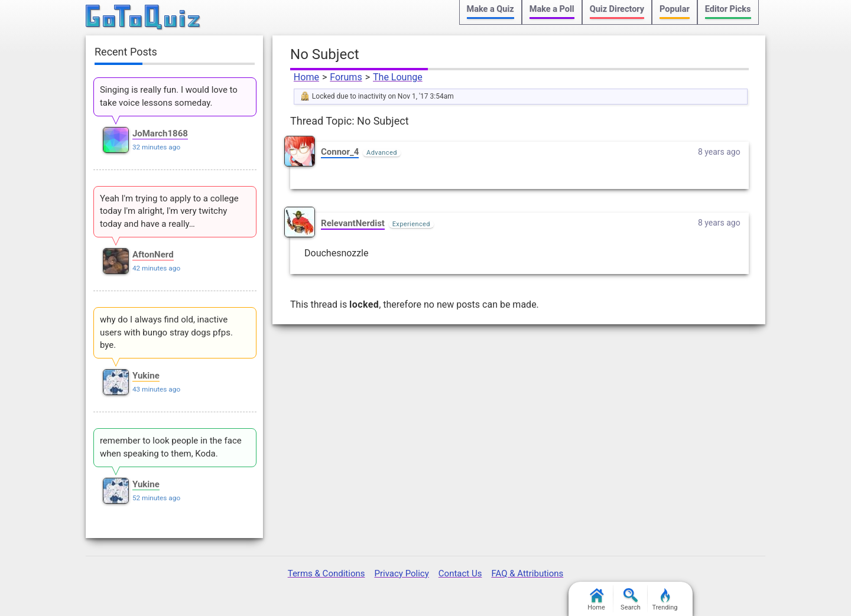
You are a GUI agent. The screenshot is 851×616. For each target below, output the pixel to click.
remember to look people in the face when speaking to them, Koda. (171, 447)
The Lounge (398, 77)
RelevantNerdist (353, 223)
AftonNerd (153, 255)
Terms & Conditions (327, 573)
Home (306, 77)
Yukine (146, 376)
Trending (665, 600)
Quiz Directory (617, 9)
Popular (675, 9)
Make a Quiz (491, 9)
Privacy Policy (401, 573)
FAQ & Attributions (527, 573)
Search (631, 600)
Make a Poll (552, 9)
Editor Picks (728, 9)
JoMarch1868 (160, 133)
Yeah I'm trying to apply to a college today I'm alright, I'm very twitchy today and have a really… (169, 211)
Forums (346, 77)
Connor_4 (340, 152)
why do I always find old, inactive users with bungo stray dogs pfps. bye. (166, 333)
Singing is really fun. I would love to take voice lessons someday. (169, 96)
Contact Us (460, 573)
